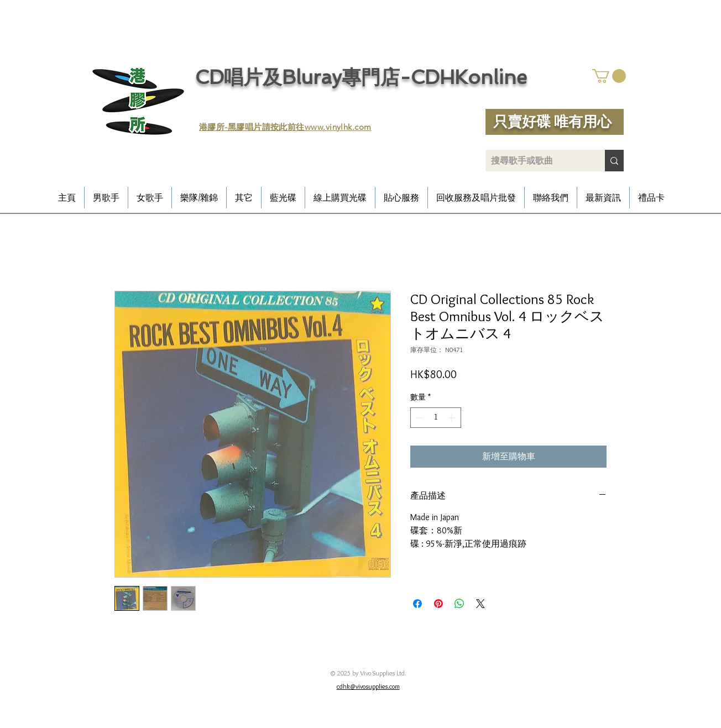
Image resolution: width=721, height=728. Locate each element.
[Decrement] (419, 418)
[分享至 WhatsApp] (459, 604)
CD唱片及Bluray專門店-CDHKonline (361, 77)
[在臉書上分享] (417, 604)
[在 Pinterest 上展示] (438, 604)
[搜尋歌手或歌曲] (536, 161)
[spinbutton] (436, 418)
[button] (609, 76)
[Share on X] (480, 604)
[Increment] (453, 418)
